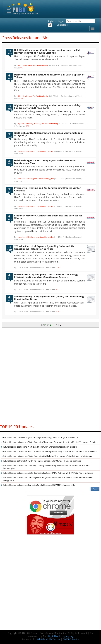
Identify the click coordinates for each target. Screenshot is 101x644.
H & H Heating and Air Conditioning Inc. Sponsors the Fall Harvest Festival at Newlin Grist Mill (47, 51)
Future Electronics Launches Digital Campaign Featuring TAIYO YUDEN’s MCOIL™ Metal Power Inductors (48, 473)
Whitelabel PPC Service (49, 639)
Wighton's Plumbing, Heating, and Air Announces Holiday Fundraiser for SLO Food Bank (47, 106)
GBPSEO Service (71, 639)
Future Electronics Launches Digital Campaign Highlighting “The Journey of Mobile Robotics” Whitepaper (48, 456)
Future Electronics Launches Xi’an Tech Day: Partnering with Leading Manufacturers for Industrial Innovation (50, 452)
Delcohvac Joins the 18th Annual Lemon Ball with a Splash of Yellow (49, 76)
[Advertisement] (50, 375)
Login (61, 21)
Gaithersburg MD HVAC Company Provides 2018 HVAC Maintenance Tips (45, 162)
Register (52, 21)
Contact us (62, 25)
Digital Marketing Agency (61, 636)
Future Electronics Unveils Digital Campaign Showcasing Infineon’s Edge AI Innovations (41, 437)
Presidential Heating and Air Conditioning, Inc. (36, 151)
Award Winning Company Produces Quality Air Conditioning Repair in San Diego (49, 298)
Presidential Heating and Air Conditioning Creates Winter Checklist (47, 189)
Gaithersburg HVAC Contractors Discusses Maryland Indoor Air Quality (49, 134)
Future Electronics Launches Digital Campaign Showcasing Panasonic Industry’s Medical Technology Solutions (51, 442)
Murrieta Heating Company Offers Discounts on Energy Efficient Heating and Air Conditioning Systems (46, 276)
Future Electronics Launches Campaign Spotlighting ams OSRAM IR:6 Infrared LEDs (39, 485)
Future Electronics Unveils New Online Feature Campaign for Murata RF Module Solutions (42, 461)
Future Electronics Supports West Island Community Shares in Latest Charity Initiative (40, 447)
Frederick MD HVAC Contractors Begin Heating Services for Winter (48, 217)
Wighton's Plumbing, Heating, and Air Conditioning (38, 124)
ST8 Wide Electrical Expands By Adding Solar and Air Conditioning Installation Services (44, 247)
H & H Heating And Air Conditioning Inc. (33, 65)
